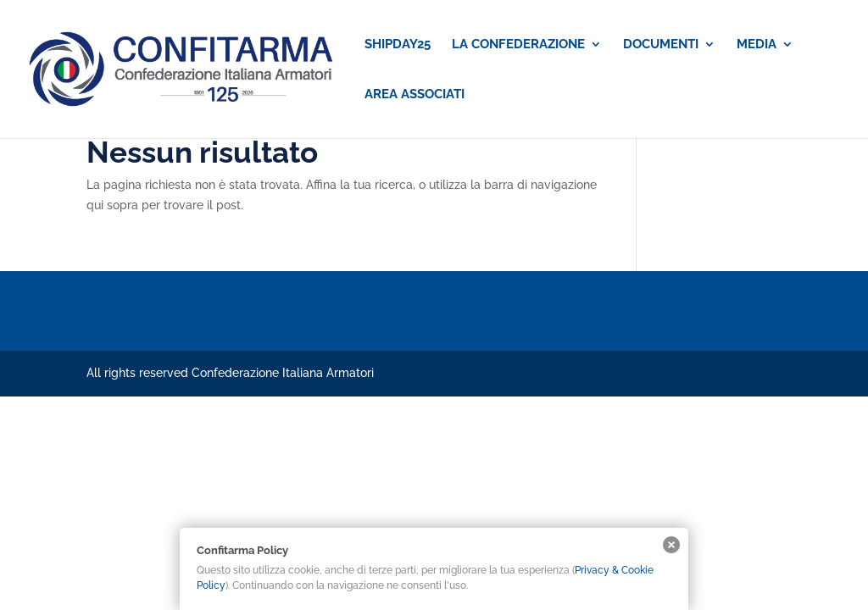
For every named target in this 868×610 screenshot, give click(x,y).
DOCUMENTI (661, 45)
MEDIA (757, 45)
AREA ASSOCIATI (415, 95)
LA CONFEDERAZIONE (518, 45)
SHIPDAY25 (398, 45)
